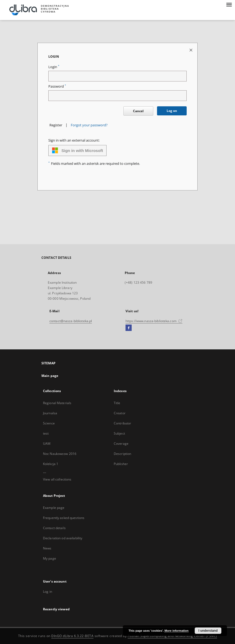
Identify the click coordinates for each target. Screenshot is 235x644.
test (46, 433)
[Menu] (229, 4)
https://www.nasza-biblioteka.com (154, 321)
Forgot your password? (89, 125)
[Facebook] (129, 328)
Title (117, 403)
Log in (48, 592)
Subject (119, 433)
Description (122, 454)
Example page (54, 508)
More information (177, 631)
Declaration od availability (63, 538)
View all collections (57, 479)
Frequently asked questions (64, 518)
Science (49, 423)
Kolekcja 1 (51, 464)
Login (54, 67)
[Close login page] (191, 50)
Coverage (121, 444)
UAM (47, 444)
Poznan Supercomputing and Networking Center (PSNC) (172, 636)
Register (56, 125)
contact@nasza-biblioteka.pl (71, 321)
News (47, 548)
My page (50, 558)
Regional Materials (57, 403)
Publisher (121, 464)
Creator (120, 413)
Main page (50, 376)
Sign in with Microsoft (77, 150)
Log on (172, 111)
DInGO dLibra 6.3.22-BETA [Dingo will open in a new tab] (72, 636)
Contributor (122, 423)
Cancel (138, 111)
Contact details (54, 528)
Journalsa (50, 413)
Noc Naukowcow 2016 (60, 454)
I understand (208, 631)
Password (57, 86)
